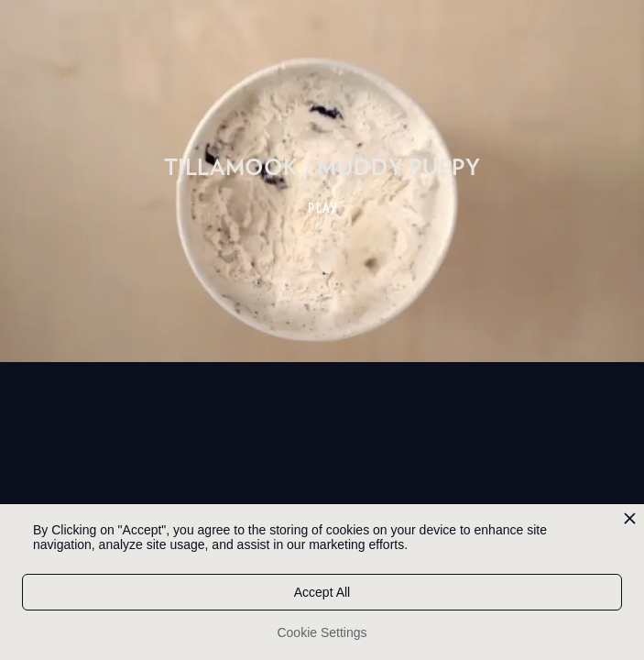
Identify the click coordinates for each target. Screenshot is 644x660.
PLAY (323, 208)
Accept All (322, 592)
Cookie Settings (322, 632)
